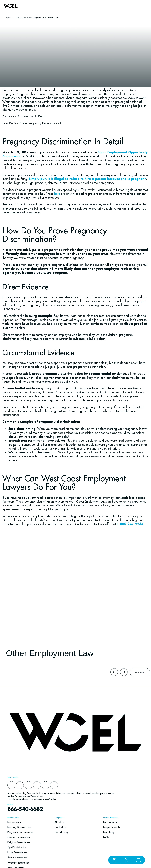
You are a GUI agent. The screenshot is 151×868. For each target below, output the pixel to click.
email (139, 862)
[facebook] (11, 785)
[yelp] (20, 785)
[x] (37, 785)
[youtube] (54, 785)
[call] (126, 859)
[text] (114, 859)
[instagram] (28, 785)
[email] (139, 859)
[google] (45, 785)
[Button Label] (140, 672)
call (126, 862)
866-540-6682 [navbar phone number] (25, 809)
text (114, 862)
